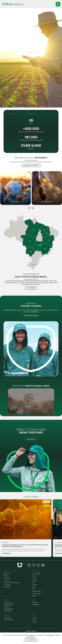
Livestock (35, 585)
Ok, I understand (31, 640)
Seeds (34, 587)
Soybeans (35, 581)
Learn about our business (31, 165)
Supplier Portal (7, 618)
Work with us (31, 439)
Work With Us (7, 607)
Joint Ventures (7, 585)
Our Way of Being (8, 603)
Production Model (37, 594)
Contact (34, 620)
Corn (34, 583)
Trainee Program (8, 611)
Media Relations (36, 605)
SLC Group (35, 622)
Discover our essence (31, 315)
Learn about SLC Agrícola (31, 66)
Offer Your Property (8, 620)
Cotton (34, 578)
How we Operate (36, 574)
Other (34, 589)
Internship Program (8, 609)
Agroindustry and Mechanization (12, 583)
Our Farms (7, 581)
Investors (34, 618)
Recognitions (7, 587)
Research (35, 596)
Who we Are (7, 574)
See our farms (31, 288)
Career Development (9, 605)
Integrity (6, 576)
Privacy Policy (50, 635)
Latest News (35, 603)
